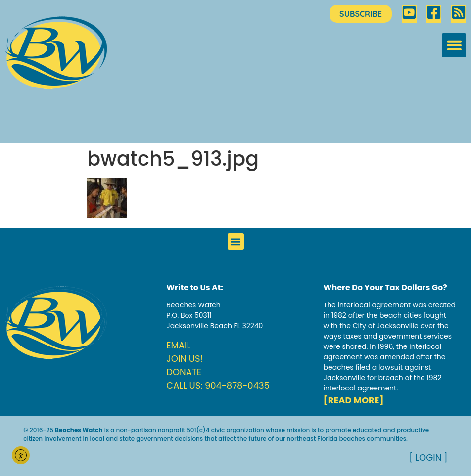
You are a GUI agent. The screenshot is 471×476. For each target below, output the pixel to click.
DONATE (184, 372)
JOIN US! (185, 359)
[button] (454, 45)
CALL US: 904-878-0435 (218, 385)
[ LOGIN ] (428, 457)
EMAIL (178, 345)
